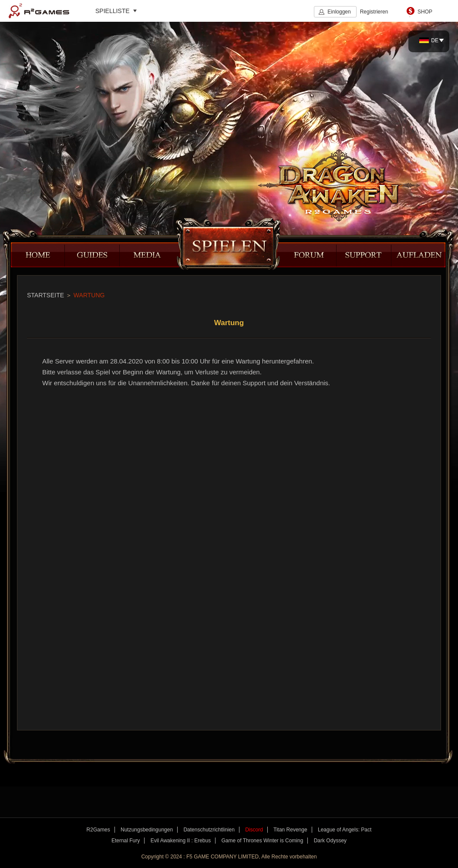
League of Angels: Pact (345, 830)
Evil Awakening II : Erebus (181, 841)
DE (429, 40)
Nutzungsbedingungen (147, 830)
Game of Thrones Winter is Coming (263, 841)
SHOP (425, 12)
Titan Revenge (290, 830)
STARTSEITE (45, 295)
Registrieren (374, 12)
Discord (254, 830)
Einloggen (339, 12)
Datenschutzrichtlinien (209, 830)
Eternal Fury (126, 841)
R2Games (39, 11)
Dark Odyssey (330, 841)
